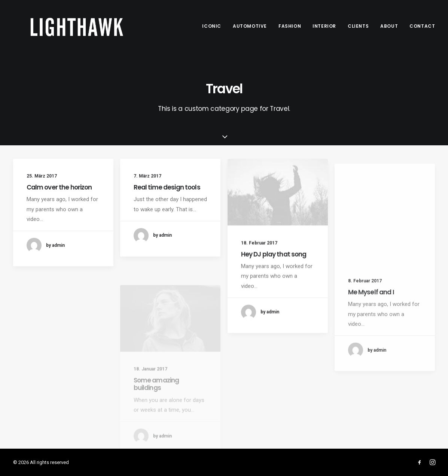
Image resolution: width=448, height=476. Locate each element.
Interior (324, 26)
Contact (422, 26)
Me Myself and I (371, 314)
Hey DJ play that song (274, 260)
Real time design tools (167, 188)
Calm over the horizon (59, 187)
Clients (358, 26)
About (389, 26)
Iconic (212, 26)
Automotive (250, 26)
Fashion (290, 26)
